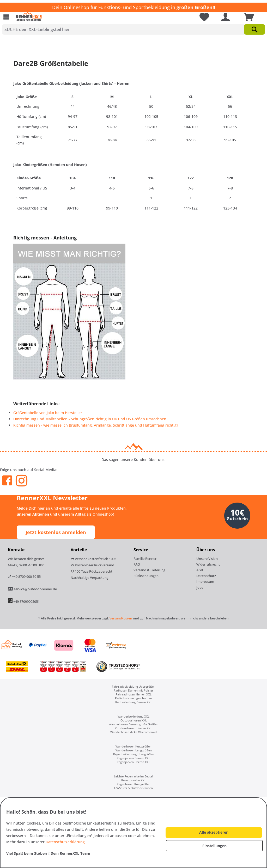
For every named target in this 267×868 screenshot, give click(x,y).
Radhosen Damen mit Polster (133, 690)
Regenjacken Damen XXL (133, 758)
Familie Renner (145, 559)
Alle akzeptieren (214, 832)
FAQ (137, 564)
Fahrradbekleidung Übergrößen (134, 686)
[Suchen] (254, 29)
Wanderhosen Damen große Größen (133, 724)
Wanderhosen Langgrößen (134, 750)
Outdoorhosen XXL (134, 720)
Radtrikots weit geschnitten (133, 698)
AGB (200, 570)
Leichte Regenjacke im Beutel (133, 776)
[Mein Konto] (225, 17)
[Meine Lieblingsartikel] (202, 17)
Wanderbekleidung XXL (133, 716)
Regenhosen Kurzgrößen (134, 784)
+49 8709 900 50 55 (24, 576)
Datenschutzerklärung (65, 842)
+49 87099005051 (26, 601)
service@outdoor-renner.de (32, 589)
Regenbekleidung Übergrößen (134, 754)
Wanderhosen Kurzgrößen (133, 746)
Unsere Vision (207, 559)
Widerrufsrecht (208, 564)
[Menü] (8, 17)
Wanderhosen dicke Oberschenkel (133, 732)
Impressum (205, 581)
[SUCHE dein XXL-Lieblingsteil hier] (133, 29)
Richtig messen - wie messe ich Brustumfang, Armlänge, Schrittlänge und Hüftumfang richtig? (96, 425)
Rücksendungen (146, 576)
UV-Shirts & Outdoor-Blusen (133, 788)
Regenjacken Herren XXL (133, 762)
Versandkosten (121, 618)
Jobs (200, 587)
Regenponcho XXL (134, 780)
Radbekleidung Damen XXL (134, 702)
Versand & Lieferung (149, 570)
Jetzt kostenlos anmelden (56, 532)
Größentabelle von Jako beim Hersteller (48, 413)
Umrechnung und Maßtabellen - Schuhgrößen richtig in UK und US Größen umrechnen (90, 419)
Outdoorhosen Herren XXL (134, 728)
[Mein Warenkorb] (250, 17)
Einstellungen (214, 846)
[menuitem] (8, 17)
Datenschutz (206, 576)
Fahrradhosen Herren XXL (134, 694)
